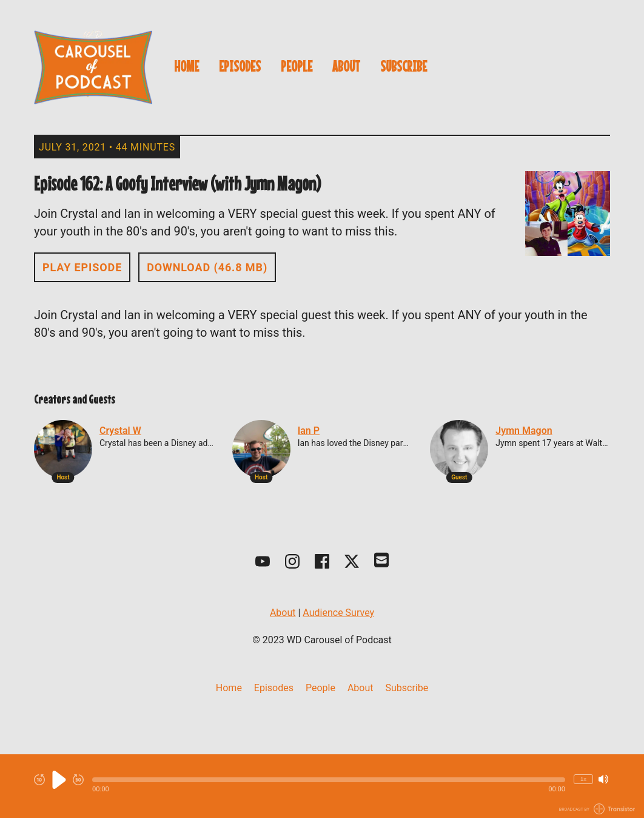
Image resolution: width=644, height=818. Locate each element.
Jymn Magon (524, 431)
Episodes (240, 66)
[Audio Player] (322, 786)
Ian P (309, 431)
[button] (329, 780)
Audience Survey (338, 613)
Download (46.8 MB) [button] (207, 267)
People (297, 66)
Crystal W (120, 431)
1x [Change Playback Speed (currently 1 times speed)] (583, 779)
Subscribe (404, 66)
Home (186, 66)
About (346, 66)
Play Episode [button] (82, 267)
